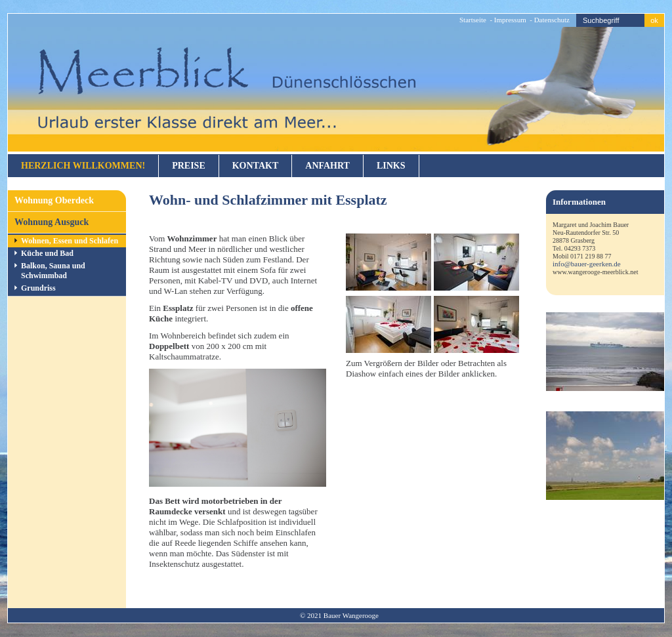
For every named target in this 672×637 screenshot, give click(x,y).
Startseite (473, 20)
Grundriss (38, 288)
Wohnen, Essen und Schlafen (70, 241)
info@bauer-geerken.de (587, 264)
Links (391, 166)
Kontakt (256, 166)
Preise (189, 166)
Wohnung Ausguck (52, 222)
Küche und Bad (47, 253)
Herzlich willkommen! (83, 166)
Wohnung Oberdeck (54, 200)
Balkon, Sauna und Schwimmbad (53, 271)
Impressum (510, 20)
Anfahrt (327, 166)
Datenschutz (552, 20)
